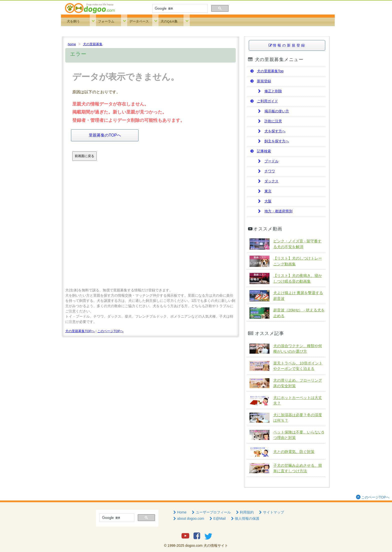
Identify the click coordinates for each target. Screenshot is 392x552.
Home (179, 512)
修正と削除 (269, 91)
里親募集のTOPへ (105, 135)
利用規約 (244, 512)
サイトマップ (271, 512)
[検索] (179, 9)
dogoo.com (194, 545)
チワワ (266, 171)
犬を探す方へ (271, 131)
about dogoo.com (188, 518)
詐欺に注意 (269, 121)
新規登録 (260, 81)
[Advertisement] (150, 230)
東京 (264, 191)
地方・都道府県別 (275, 211)
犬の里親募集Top (266, 71)
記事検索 (260, 151)
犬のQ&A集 (169, 21)
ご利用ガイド (264, 101)
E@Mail (217, 518)
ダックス (268, 181)
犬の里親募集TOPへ (80, 331)
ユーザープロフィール (211, 512)
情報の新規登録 (287, 45)
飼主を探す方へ (273, 141)
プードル (268, 161)
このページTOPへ (110, 331)
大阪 (264, 201)
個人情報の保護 (245, 518)
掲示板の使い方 (273, 111)
